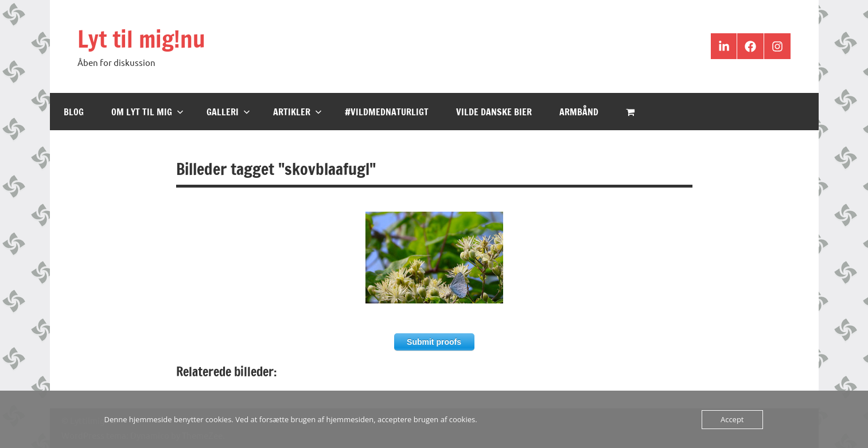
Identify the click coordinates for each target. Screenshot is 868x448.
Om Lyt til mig (147, 112)
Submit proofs (434, 342)
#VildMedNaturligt (387, 112)
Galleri (228, 112)
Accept (732, 419)
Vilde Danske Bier (494, 112)
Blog (74, 112)
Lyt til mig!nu (141, 39)
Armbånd (579, 112)
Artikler (297, 112)
